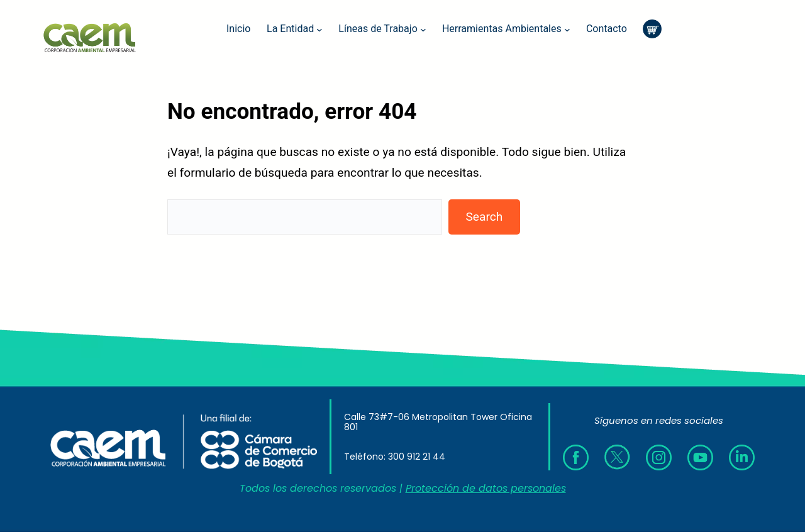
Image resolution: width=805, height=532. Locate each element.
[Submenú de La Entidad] (319, 29)
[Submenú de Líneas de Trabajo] (423, 29)
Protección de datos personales (486, 488)
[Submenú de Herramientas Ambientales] (567, 29)
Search (484, 217)
